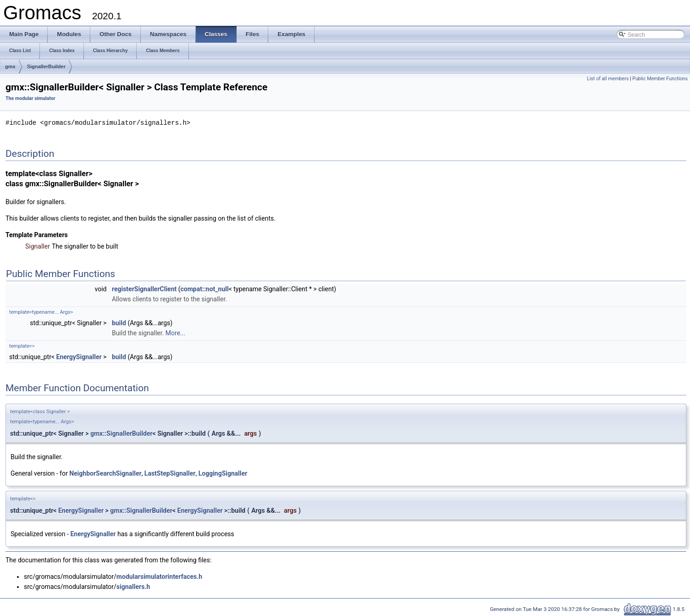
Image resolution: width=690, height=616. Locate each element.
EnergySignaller (79, 356)
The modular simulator (30, 98)
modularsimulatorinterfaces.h (159, 576)
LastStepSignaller (170, 473)
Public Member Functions (660, 79)
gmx (10, 67)
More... (175, 333)
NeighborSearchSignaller (105, 473)
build (119, 322)
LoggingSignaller (223, 473)
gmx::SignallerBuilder (121, 433)
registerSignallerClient (144, 289)
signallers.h (133, 586)
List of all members (608, 79)
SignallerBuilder (46, 67)
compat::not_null (205, 289)
